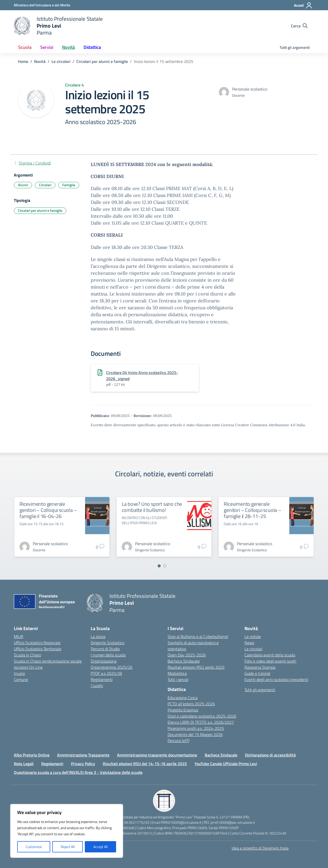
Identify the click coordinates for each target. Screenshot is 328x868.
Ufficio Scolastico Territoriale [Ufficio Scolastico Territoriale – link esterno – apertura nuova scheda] (38, 649)
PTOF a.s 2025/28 (106, 673)
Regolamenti (102, 679)
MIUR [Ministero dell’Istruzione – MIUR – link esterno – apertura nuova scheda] (19, 636)
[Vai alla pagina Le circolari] (61, 61)
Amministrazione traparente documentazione (157, 755)
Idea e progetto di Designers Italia (260, 848)
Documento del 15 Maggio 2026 (195, 734)
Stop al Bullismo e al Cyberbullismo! (198, 636)
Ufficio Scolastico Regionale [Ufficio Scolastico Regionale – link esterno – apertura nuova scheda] (37, 643)
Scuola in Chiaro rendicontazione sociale (48, 661)
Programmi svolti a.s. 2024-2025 (196, 728)
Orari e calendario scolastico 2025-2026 (202, 716)
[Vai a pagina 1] (159, 566)
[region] (67, 831)
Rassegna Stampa (260, 667)
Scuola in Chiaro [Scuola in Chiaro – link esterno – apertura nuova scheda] (27, 655)
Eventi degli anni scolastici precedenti (276, 679)
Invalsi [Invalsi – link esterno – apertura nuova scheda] (19, 673)
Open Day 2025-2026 (187, 655)
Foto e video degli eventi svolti (270, 661)
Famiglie (69, 185)
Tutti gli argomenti (295, 47)
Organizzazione (104, 661)
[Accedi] (303, 5)
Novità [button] (68, 47)
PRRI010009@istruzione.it (181, 822)
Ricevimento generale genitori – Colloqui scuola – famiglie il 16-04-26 (48, 510)
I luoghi (97, 686)
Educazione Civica (183, 698)
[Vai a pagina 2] (165, 566)
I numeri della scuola (108, 655)
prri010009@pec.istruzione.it (233, 822)
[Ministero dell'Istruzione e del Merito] (42, 5)
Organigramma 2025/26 (112, 667)
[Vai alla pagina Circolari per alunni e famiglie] (102, 61)
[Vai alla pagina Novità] (40, 61)
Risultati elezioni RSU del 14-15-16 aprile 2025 (145, 764)
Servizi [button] (47, 47)
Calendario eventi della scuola (270, 655)
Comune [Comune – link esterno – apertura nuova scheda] (21, 679)
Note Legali (24, 764)
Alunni (23, 185)
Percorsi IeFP (178, 741)
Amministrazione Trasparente (83, 755)
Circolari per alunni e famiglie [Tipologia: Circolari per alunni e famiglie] (40, 210)
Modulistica (177, 673)
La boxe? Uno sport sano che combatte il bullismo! (152, 507)
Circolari (45, 185)
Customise (34, 847)
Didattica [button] (92, 47)
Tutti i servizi (178, 679)
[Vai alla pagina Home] (23, 61)
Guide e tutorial (257, 673)
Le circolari (253, 649)
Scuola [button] (25, 47)
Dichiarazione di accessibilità (270, 755)
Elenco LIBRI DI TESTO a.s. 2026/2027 (201, 722)
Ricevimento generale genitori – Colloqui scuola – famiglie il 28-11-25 (252, 510)
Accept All (100, 847)
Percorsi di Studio (105, 649)
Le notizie (253, 636)
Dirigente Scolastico (107, 643)
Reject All (68, 847)
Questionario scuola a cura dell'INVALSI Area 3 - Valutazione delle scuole (78, 772)
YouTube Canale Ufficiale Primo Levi (226, 764)
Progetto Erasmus (183, 710)
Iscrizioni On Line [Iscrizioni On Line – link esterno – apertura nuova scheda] (28, 667)
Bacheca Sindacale (184, 661)
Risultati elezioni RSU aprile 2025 (196, 667)
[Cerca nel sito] (299, 26)
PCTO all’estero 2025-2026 (191, 704)
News (249, 643)
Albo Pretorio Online (32, 755)
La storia (98, 636)
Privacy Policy (83, 764)
